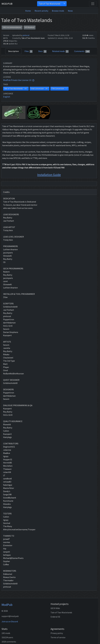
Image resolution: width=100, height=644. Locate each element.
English (7, 97)
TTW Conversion (59, 89)
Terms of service (58, 637)
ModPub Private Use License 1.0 (17, 80)
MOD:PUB (7, 4)
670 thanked (30, 27)
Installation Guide (49, 175)
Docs (42, 51)
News (70, 11)
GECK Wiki (55, 608)
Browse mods (58, 11)
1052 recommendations (12, 27)
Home (28, 11)
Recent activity (41, 11)
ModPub (7, 605)
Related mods (60, 51)
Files (29, 51)
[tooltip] (33, 80)
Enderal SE (55, 617)
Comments (82, 51)
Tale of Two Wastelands (50, 4)
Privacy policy (57, 633)
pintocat (26, 35)
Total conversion (40, 89)
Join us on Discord (10, 621)
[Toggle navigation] (93, 4)
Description (13, 51)
